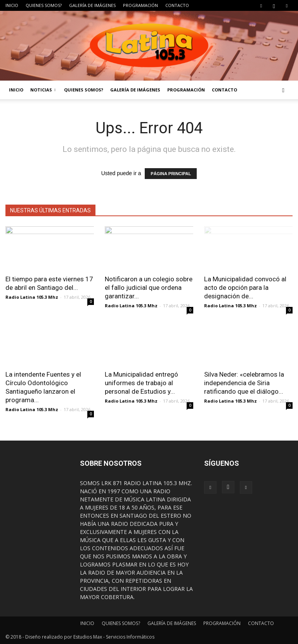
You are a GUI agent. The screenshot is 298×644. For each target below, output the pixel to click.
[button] (283, 90)
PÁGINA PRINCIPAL (171, 174)
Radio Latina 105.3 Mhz (32, 297)
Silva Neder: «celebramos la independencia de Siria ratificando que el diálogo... (244, 383)
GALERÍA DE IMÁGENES (92, 5)
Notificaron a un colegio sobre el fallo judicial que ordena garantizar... (149, 288)
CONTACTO (177, 5)
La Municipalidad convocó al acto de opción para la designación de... (245, 288)
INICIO (12, 5)
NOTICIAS (43, 90)
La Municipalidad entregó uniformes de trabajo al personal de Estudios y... (141, 383)
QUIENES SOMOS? (44, 5)
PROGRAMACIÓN (140, 5)
